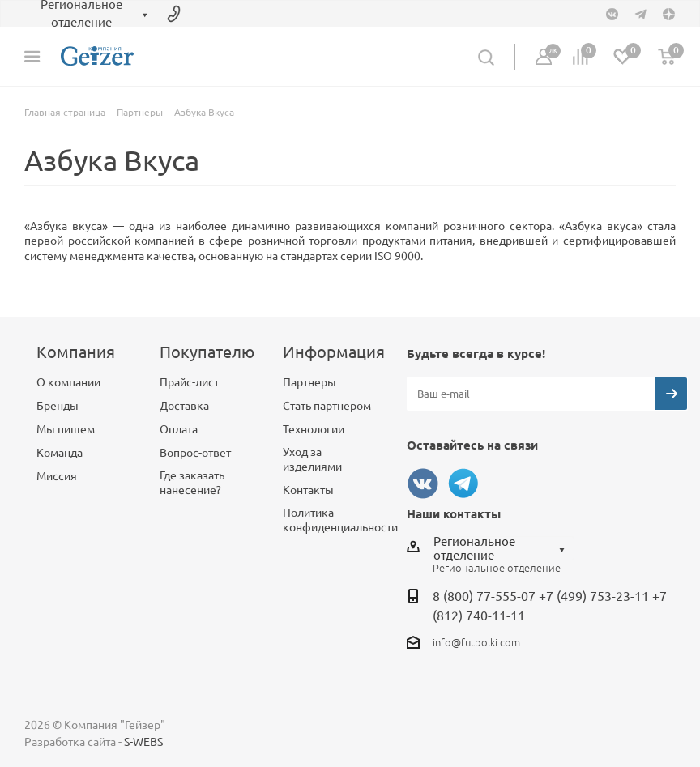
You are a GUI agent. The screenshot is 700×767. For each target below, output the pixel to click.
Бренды (58, 406)
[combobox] (504, 548)
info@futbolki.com (476, 642)
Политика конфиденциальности (340, 520)
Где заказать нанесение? (192, 483)
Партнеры (309, 382)
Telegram (463, 484)
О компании (68, 382)
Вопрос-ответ (195, 453)
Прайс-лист (189, 382)
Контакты (308, 490)
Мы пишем (66, 429)
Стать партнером (327, 406)
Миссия (57, 476)
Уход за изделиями (312, 459)
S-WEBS (143, 742)
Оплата (179, 429)
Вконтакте (423, 484)
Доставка (184, 406)
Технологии (314, 429)
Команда (60, 453)
